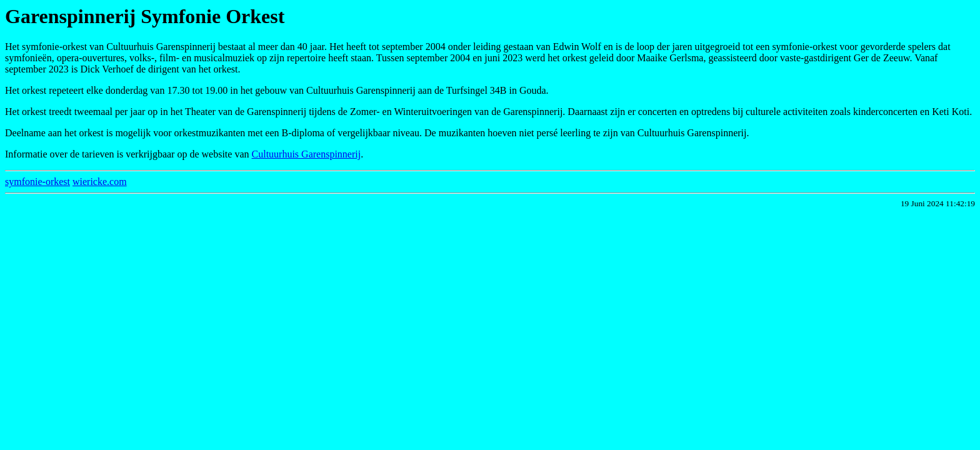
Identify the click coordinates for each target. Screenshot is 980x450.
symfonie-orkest (37, 182)
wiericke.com (100, 182)
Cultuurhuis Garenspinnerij (307, 154)
